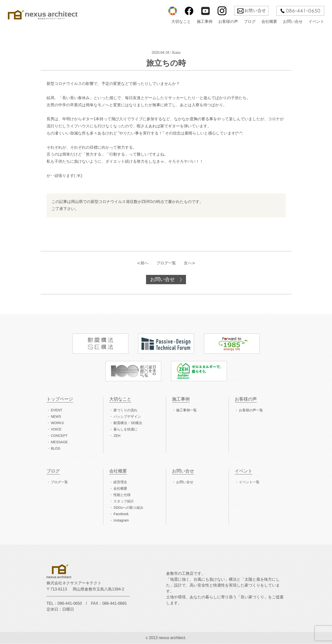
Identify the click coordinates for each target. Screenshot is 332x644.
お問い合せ (293, 22)
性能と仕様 (122, 495)
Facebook (121, 514)
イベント (316, 22)
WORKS (57, 423)
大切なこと (181, 22)
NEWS (56, 417)
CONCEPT (59, 436)
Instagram (121, 521)
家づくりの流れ (125, 410)
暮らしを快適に (125, 429)
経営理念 (120, 482)
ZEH (117, 436)
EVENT (56, 410)
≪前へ (143, 263)
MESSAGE (59, 442)
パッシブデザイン (127, 417)
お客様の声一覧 (251, 410)
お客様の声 (228, 22)
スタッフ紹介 (124, 501)
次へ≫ (190, 263)
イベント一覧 (249, 482)
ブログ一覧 (166, 263)
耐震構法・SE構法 (128, 423)
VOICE (56, 429)
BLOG (55, 449)
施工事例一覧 (186, 410)
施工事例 (205, 22)
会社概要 (269, 22)
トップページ (60, 399)
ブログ (250, 22)
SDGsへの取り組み (128, 508)
